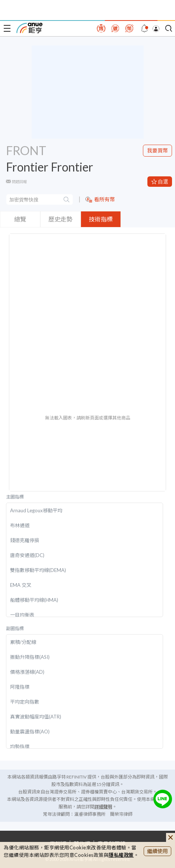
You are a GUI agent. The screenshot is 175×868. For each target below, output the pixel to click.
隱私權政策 (121, 855)
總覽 (20, 219)
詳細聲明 (103, 807)
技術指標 (101, 219)
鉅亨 (29, 28)
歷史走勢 (60, 219)
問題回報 (19, 182)
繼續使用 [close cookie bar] (157, 851)
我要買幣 (157, 150)
